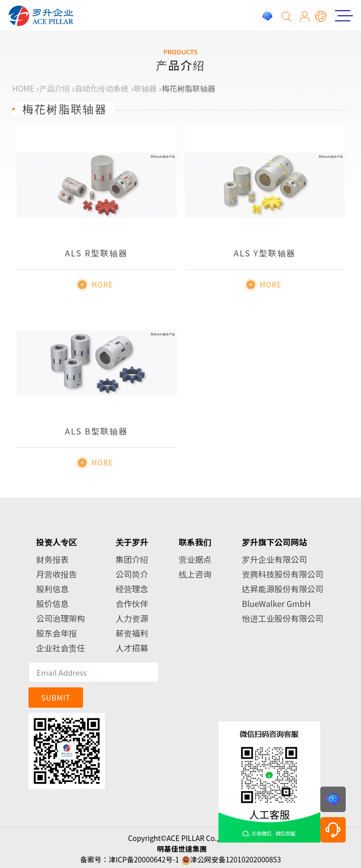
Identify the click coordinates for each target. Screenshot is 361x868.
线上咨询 (195, 574)
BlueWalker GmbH (276, 603)
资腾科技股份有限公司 (283, 574)
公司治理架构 (61, 618)
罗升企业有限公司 (274, 559)
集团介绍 (132, 559)
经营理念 (132, 589)
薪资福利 (132, 633)
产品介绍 (54, 88)
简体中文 (322, 17)
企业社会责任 (61, 648)
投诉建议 (267, 17)
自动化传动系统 (102, 88)
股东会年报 (57, 633)
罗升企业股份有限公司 (41, 16)
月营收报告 (57, 574)
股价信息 (52, 603)
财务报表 (52, 559)
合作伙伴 (132, 603)
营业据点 (195, 559)
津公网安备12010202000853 (235, 859)
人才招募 (132, 648)
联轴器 (145, 88)
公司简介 (132, 574)
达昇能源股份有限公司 (283, 589)
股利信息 (52, 589)
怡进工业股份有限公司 (283, 618)
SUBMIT (56, 698)
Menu (341, 16)
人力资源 (132, 618)
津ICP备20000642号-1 (144, 859)
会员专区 (305, 17)
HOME (23, 88)
